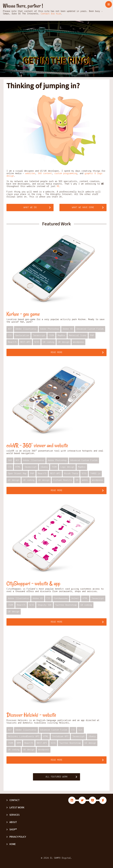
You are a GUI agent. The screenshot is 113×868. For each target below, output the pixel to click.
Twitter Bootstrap (66, 605)
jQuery (44, 467)
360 (10, 460)
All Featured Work (57, 777)
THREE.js (95, 474)
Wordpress (78, 342)
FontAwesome (61, 598)
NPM (19, 743)
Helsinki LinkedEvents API (24, 736)
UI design (14, 480)
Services (14, 815)
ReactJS (12, 342)
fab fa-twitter (82, 800)
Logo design (67, 467)
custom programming (66, 173)
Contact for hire (51, 14)
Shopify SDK (45, 605)
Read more (57, 352)
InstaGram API (60, 736)
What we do (30, 207)
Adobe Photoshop (50, 329)
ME (58, 186)
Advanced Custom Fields (90, 329)
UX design (64, 342)
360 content (45, 173)
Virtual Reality (63, 480)
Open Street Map (17, 474)
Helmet (75, 598)
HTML (18, 467)
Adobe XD (68, 329)
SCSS (37, 342)
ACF (10, 329)
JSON (51, 336)
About (13, 822)
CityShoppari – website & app (33, 583)
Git (80, 730)
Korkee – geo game (23, 314)
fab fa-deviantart (103, 800)
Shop (13, 830)
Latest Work (17, 808)
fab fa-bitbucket (93, 800)
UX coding (49, 342)
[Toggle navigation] (109, 4)
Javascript (39, 336)
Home (13, 844)
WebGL (85, 480)
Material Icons (78, 336)
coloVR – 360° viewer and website (37, 445)
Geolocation (22, 336)
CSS (10, 336)
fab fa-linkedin (72, 800)
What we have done (83, 207)
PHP (92, 336)
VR (77, 480)
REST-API (25, 342)
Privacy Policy (18, 837)
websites (30, 173)
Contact (14, 800)
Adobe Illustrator (26, 329)
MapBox (62, 336)
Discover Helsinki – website (31, 715)
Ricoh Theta (71, 474)
